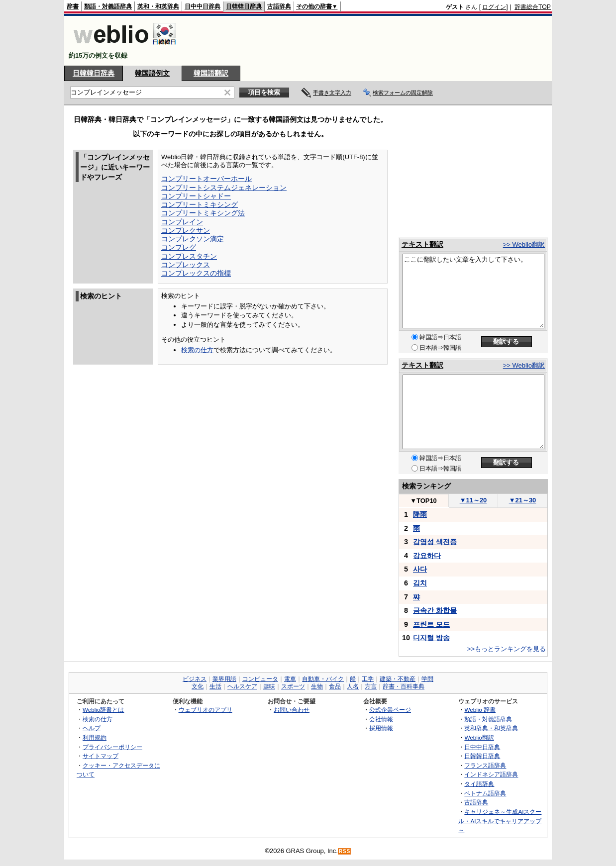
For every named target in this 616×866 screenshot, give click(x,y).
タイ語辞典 (479, 784)
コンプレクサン (186, 230)
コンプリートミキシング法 (203, 213)
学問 (427, 679)
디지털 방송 (431, 638)
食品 (335, 686)
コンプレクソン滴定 (193, 239)
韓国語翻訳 (211, 73)
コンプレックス (186, 265)
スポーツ (293, 686)
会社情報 (381, 719)
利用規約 (95, 737)
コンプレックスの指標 (196, 273)
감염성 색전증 (435, 542)
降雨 (420, 514)
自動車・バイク (323, 679)
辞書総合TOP (533, 7)
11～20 (473, 500)
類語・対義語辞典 (108, 6)
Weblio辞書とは (103, 710)
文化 (198, 686)
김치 (420, 583)
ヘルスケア (242, 686)
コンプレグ (179, 247)
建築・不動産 (398, 679)
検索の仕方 (197, 350)
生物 (317, 686)
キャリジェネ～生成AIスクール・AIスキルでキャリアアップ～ (500, 821)
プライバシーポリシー (112, 747)
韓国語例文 (152, 73)
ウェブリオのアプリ (205, 710)
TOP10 (423, 501)
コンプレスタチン (189, 256)
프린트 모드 (431, 624)
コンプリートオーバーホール (206, 179)
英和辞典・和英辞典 (491, 728)
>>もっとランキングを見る (507, 649)
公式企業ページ (390, 710)
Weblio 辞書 (480, 710)
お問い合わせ (292, 710)
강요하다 (427, 556)
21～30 (523, 500)
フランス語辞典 (485, 765)
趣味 (269, 686)
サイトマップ (101, 756)
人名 (353, 686)
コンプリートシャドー (196, 196)
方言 (371, 686)
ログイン (494, 7)
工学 (368, 679)
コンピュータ (260, 679)
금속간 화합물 (435, 610)
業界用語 (224, 679)
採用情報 (381, 728)
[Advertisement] (370, 41)
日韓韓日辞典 (244, 6)
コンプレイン (182, 222)
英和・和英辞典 (158, 6)
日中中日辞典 (203, 6)
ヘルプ (92, 728)
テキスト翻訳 (422, 244)
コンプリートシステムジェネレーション (224, 188)
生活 (215, 686)
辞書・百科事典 (404, 686)
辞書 (73, 6)
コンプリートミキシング (200, 204)
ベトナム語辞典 (485, 793)
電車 (290, 679)
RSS (345, 851)
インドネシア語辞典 (491, 774)
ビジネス (195, 679)
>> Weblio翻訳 (524, 244)
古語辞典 (279, 6)
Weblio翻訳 (479, 737)
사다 (420, 569)
